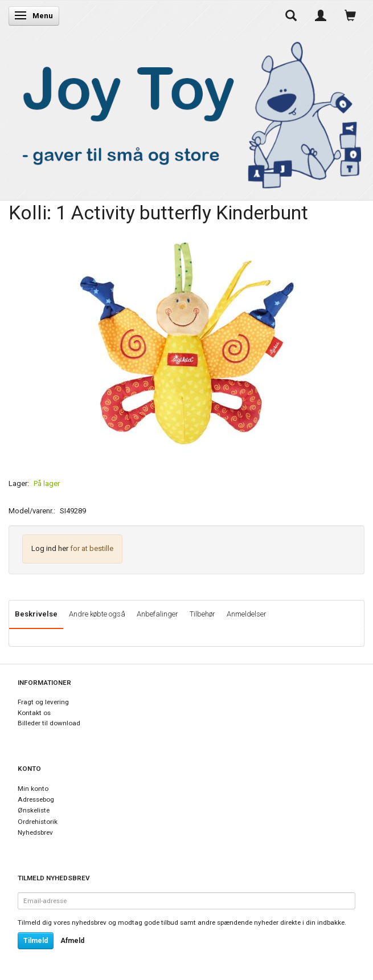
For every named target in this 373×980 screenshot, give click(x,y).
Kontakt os (34, 713)
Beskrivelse (36, 614)
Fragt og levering (43, 702)
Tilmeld (36, 941)
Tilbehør (202, 614)
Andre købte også (97, 614)
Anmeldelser (247, 614)
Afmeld (72, 941)
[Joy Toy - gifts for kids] (186, 113)
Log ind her (50, 548)
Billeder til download (49, 723)
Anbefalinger (157, 614)
